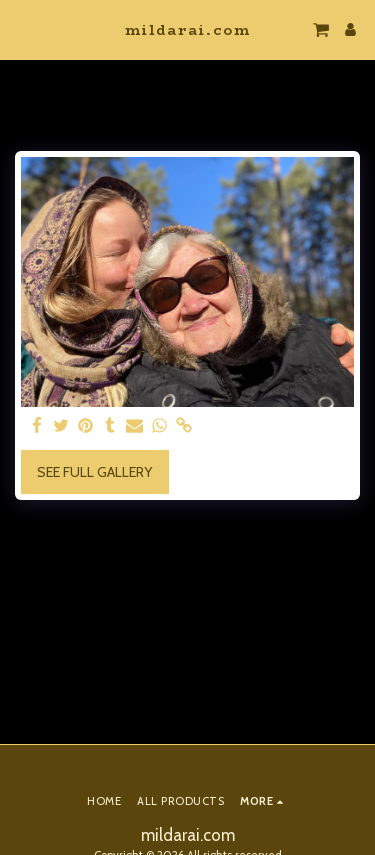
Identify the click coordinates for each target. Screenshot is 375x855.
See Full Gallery (94, 472)
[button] (22, 29)
